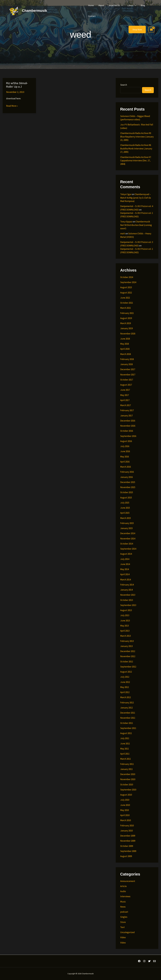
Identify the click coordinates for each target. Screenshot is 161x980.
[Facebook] (139, 961)
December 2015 (128, 482)
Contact (92, 16)
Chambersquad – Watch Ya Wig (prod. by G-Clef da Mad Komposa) (136, 198)
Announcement (128, 881)
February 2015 (127, 523)
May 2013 (125, 626)
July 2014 (125, 559)
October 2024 (127, 277)
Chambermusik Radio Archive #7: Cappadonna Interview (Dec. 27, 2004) (136, 161)
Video (123, 937)
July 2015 (125, 503)
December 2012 (128, 651)
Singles (124, 917)
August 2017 (126, 385)
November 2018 (128, 334)
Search (124, 85)
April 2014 (125, 574)
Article (123, 886)
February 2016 (127, 472)
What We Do (115, 5)
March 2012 (126, 697)
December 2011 (128, 713)
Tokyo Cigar (126, 194)
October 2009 (127, 846)
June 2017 (125, 390)
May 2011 (125, 749)
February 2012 (127, 703)
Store (123, 922)
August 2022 (126, 293)
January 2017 (126, 416)
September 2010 (128, 790)
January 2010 (126, 831)
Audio (123, 891)
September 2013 (128, 605)
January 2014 (126, 590)
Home (91, 5)
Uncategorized (127, 932)
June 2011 (125, 744)
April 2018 (125, 349)
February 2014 (127, 585)
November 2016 (128, 426)
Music (123, 902)
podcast (124, 912)
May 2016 (125, 457)
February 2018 (127, 359)
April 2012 (125, 692)
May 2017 (125, 395)
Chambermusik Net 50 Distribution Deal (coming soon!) (136, 225)
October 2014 (127, 544)
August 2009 (126, 856)
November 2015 (128, 487)
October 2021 (127, 303)
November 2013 (128, 595)
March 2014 (126, 580)
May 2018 (125, 344)
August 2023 (126, 287)
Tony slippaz (126, 222)
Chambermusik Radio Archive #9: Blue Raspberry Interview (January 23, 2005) (137, 137)
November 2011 (128, 718)
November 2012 (128, 656)
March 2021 (126, 308)
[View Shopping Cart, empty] (151, 30)
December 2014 (128, 533)
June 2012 (125, 682)
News (123, 907)
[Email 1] (154, 961)
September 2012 (128, 667)
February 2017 (127, 410)
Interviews (125, 896)
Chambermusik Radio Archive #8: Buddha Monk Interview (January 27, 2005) (136, 149)
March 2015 (126, 518)
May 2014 (125, 569)
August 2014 (126, 554)
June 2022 (125, 298)
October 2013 (127, 600)
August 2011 (126, 733)
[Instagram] (144, 961)
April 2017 (125, 400)
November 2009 (128, 841)
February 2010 (127, 826)
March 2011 (126, 759)
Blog (141, 5)
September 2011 (128, 728)
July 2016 (125, 446)
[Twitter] (149, 961)
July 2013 (125, 615)
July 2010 (125, 800)
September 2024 (128, 282)
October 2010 (127, 785)
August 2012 (126, 672)
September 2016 (128, 436)
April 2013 (125, 631)
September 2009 (128, 851)
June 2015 (125, 508)
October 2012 (127, 662)
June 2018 (125, 339)
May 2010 (125, 810)
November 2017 (128, 375)
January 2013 (126, 646)
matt (123, 234)
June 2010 (125, 805)
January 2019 (126, 328)
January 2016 (126, 477)
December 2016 (128, 421)
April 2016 (125, 462)
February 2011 (127, 764)
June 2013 (125, 621)
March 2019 (126, 323)
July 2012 (125, 677)
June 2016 (125, 451)
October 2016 (127, 431)
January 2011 (126, 769)
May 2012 (125, 687)
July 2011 (125, 738)
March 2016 (126, 467)
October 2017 (127, 380)
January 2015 (126, 528)
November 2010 (128, 779)
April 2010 (125, 815)
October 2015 (127, 492)
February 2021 (127, 313)
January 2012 (126, 708)
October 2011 (127, 723)
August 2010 (126, 795)
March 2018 (126, 354)
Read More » (12, 106)
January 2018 (126, 364)
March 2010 (126, 820)
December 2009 (128, 836)
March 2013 (126, 636)
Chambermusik (34, 11)
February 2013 (127, 641)
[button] (120, 5)
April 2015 (125, 513)
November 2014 (128, 539)
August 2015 (126, 498)
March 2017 (126, 405)
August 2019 (126, 318)
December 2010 (128, 774)
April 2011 (125, 754)
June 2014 (125, 564)
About (101, 5)
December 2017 (128, 369)
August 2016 (126, 441)
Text (122, 927)
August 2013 (126, 610)
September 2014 (128, 549)
